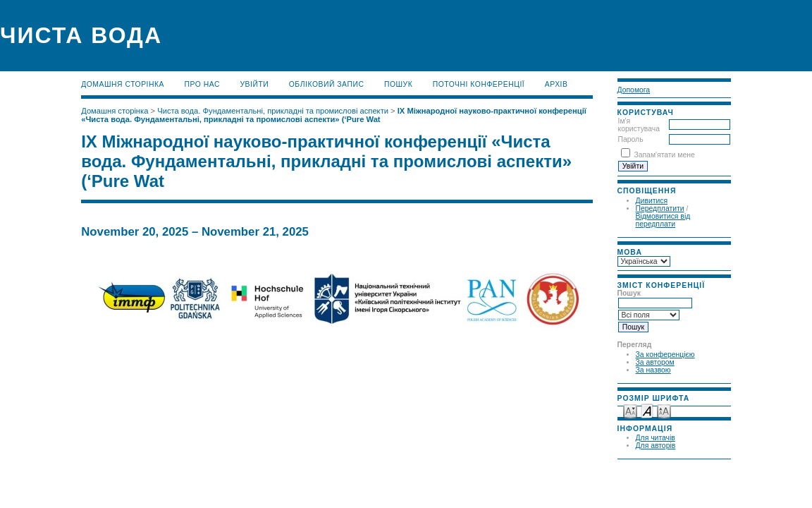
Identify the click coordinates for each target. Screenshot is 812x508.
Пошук (398, 84)
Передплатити (660, 208)
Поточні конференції (479, 84)
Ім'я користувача (639, 125)
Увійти (254, 84)
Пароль (631, 139)
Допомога (634, 90)
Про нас (203, 84)
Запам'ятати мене (664, 155)
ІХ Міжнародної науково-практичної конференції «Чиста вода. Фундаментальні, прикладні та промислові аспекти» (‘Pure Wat (334, 115)
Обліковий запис (327, 84)
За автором (655, 362)
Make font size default (647, 410)
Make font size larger (664, 410)
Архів (556, 84)
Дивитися (652, 201)
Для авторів (656, 446)
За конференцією (665, 355)
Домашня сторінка (123, 84)
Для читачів (656, 438)
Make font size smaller (630, 410)
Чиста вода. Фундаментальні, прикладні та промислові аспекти (273, 111)
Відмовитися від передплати (663, 220)
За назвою (653, 370)
